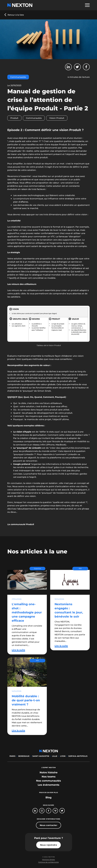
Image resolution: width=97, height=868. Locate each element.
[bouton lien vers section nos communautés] (48, 781)
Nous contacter (49, 825)
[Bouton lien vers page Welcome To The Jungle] (55, 811)
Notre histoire (49, 772)
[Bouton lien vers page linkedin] (35, 811)
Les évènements (48, 785)
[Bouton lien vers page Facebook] (49, 811)
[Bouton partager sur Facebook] (86, 67)
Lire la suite (18, 650)
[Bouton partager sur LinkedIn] (68, 67)
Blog (48, 797)
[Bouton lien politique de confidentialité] (48, 862)
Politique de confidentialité (48, 862)
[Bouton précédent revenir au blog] (14, 15)
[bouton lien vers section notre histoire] (49, 772)
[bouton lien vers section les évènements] (48, 785)
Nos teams (49, 777)
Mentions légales (48, 860)
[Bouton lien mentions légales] (48, 860)
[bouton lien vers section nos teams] (49, 777)
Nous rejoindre (49, 845)
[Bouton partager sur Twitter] (77, 67)
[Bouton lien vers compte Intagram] (42, 811)
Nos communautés (48, 781)
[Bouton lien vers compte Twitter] (62, 811)
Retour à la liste (16, 15)
